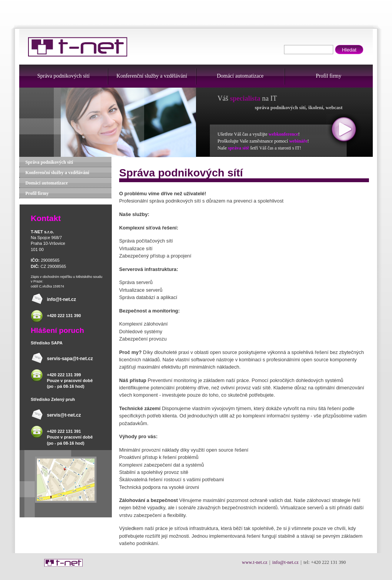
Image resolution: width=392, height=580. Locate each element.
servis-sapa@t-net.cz (70, 359)
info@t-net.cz (61, 299)
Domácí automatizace (240, 76)
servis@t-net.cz (64, 415)
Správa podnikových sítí (63, 76)
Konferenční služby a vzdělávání (152, 76)
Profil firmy (329, 76)
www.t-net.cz (255, 562)
